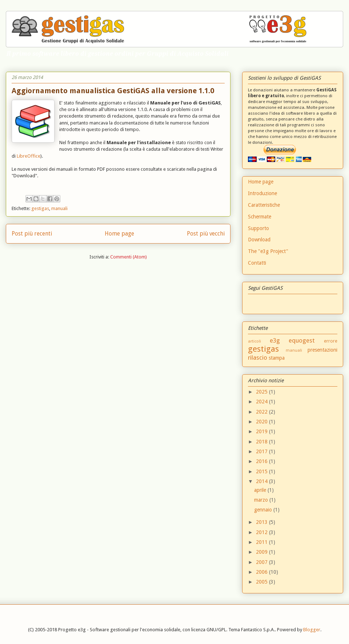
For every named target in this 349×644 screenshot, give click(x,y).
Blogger (312, 630)
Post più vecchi (206, 234)
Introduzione (262, 193)
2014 (262, 481)
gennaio (264, 510)
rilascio (258, 357)
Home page (119, 234)
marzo (262, 500)
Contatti (257, 263)
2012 (262, 532)
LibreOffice (29, 156)
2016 (262, 461)
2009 (262, 552)
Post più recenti (32, 234)
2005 (262, 582)
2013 (262, 522)
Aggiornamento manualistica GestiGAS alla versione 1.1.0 (113, 91)
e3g (275, 340)
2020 (262, 422)
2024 (262, 402)
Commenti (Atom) (129, 257)
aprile (261, 490)
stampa (277, 358)
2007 (262, 562)
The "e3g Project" (268, 251)
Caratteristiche (264, 205)
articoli (254, 341)
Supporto (258, 228)
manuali (59, 208)
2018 (262, 442)
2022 (262, 412)
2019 (262, 431)
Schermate (260, 217)
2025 (262, 392)
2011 (262, 542)
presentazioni (322, 350)
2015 (262, 471)
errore (331, 341)
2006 (262, 572)
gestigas (40, 208)
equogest (302, 340)
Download (259, 240)
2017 (262, 451)
